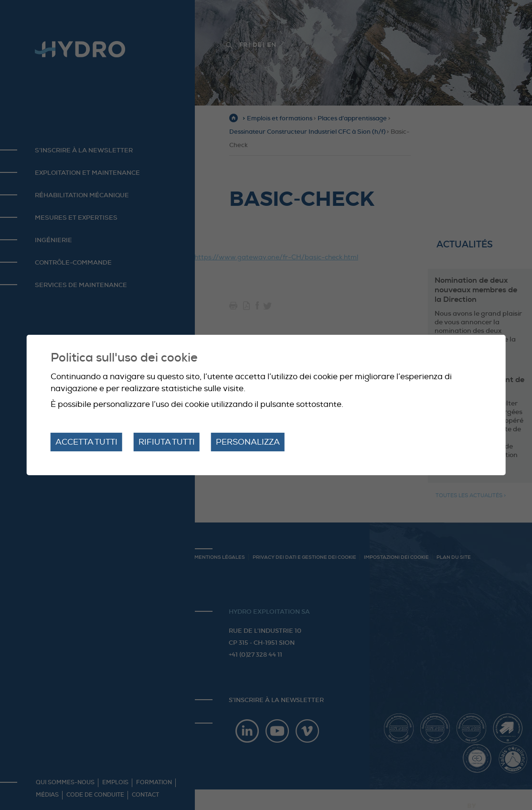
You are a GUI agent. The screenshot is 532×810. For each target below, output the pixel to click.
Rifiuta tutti (167, 442)
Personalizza (248, 442)
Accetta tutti (86, 442)
